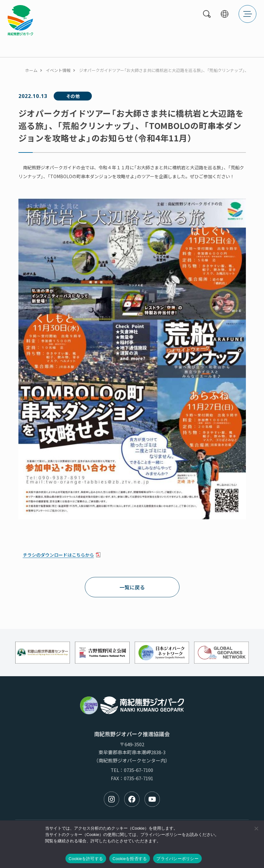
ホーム (31, 70)
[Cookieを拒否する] (256, 828)
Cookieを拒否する (130, 859)
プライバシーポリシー (177, 859)
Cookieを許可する (86, 859)
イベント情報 (58, 70)
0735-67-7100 (139, 770)
